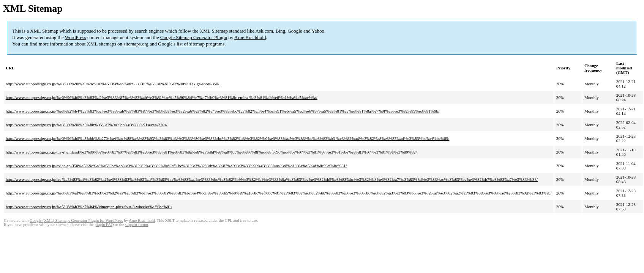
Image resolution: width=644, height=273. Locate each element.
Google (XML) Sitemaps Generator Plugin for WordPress (76, 220)
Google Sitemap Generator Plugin (194, 37)
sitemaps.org (136, 44)
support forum (137, 225)
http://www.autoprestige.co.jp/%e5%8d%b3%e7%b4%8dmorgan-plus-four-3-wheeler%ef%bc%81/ (89, 207)
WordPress (76, 37)
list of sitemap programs (200, 44)
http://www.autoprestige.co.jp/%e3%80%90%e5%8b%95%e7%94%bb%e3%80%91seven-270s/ (86, 125)
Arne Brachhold (250, 37)
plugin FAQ (104, 225)
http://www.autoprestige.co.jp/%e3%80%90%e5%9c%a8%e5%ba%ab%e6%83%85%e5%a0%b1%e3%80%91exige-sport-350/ (112, 84)
